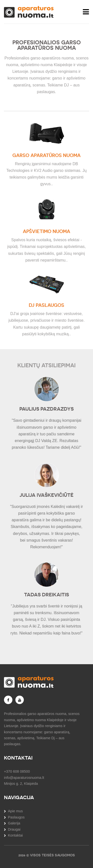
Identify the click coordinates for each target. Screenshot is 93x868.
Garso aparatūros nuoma (46, 155)
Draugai (14, 829)
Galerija (14, 823)
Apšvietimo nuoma (46, 231)
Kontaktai (15, 835)
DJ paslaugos (46, 305)
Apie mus (15, 811)
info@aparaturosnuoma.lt (24, 778)
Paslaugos (16, 817)
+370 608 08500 (17, 771)
